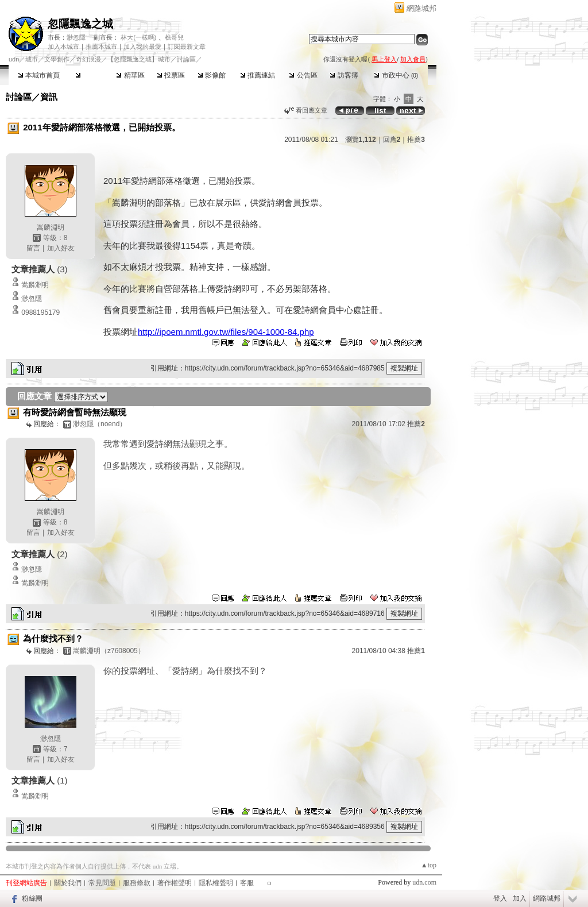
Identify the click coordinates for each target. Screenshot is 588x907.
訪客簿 (344, 75)
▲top (429, 865)
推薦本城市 (101, 47)
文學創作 (57, 59)
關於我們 (68, 883)
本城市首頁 (39, 75)
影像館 (212, 75)
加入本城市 (63, 47)
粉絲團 (32, 898)
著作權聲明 (175, 883)
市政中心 (396, 75)
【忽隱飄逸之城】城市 (139, 59)
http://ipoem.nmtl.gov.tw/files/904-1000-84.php (226, 332)
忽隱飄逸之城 (80, 24)
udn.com (424, 882)
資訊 (49, 97)
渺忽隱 (76, 37)
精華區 (130, 75)
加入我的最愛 (142, 47)
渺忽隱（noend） (100, 424)
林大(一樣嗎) (138, 37)
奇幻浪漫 (88, 59)
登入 (500, 898)
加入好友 (61, 248)
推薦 (416, 140)
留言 (33, 248)
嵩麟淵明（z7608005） (109, 651)
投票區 (171, 75)
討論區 (89, 75)
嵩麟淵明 (51, 227)
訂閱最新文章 (187, 47)
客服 (247, 883)
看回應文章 (306, 110)
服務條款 (137, 883)
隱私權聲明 (216, 883)
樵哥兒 (174, 37)
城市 (32, 59)
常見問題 (102, 883)
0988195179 (40, 312)
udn (14, 59)
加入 (520, 898)
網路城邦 (421, 8)
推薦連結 (258, 75)
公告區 (303, 75)
